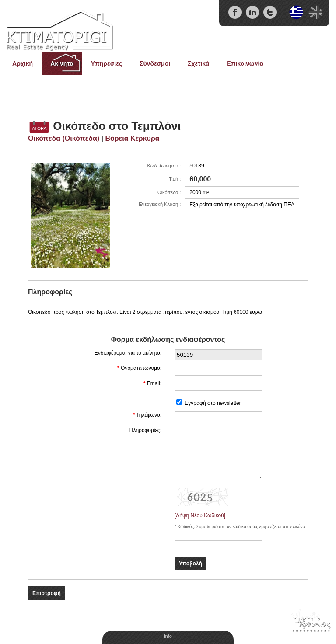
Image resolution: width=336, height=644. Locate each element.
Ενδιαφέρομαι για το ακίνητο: (128, 353)
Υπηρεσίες (107, 63)
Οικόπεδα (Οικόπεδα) (64, 138)
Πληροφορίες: (145, 430)
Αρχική (23, 63)
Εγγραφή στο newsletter (213, 403)
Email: (154, 383)
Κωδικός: (187, 527)
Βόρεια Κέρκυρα (132, 138)
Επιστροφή (47, 593)
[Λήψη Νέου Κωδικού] (200, 515)
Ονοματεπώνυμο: (141, 368)
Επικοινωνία (245, 63)
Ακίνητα (62, 63)
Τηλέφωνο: (149, 415)
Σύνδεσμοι (155, 63)
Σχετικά (198, 63)
